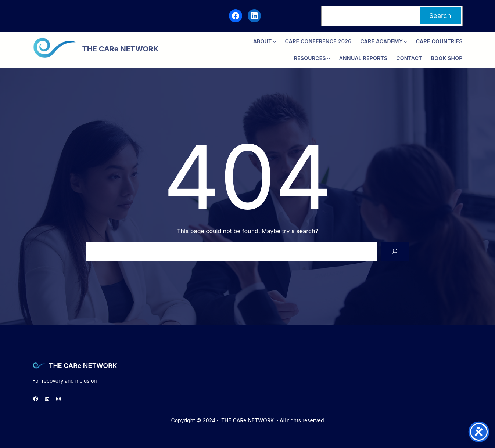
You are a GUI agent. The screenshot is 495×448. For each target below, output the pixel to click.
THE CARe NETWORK (83, 366)
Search (440, 16)
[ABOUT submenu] (275, 41)
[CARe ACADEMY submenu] (405, 41)
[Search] (395, 251)
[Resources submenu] (329, 58)
